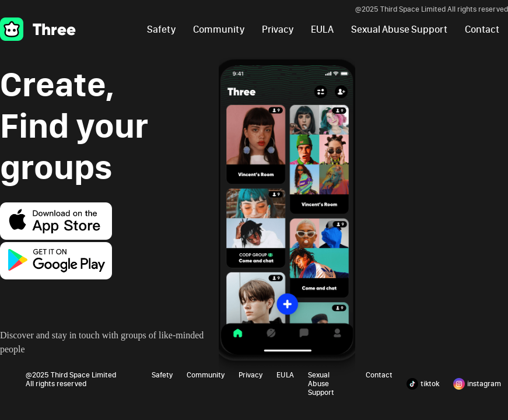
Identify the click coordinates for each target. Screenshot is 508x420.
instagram (477, 384)
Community (219, 29)
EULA (322, 29)
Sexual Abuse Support (399, 29)
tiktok (423, 384)
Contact (482, 29)
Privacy (278, 29)
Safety (161, 29)
